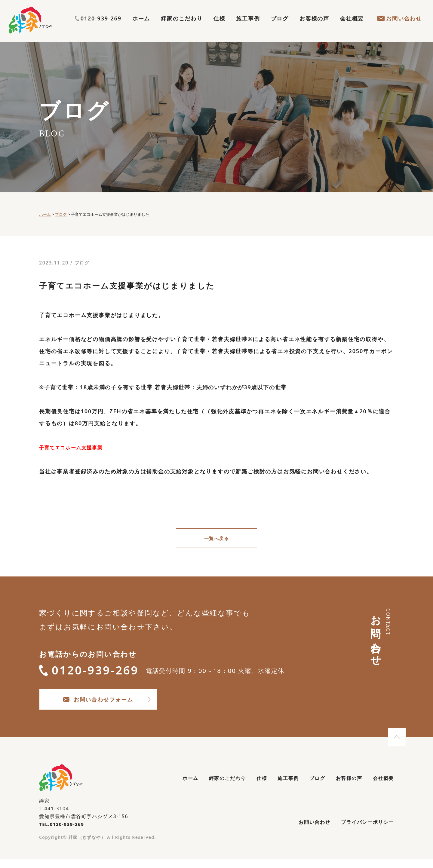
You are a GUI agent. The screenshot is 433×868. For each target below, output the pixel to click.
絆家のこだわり (182, 26)
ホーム (141, 26)
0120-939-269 (399, 14)
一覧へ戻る (216, 539)
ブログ (280, 26)
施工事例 (248, 26)
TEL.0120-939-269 (63, 831)
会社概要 (352, 26)
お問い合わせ (399, 26)
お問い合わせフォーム (114, 705)
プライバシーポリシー (364, 831)
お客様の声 (314, 26)
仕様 (220, 26)
